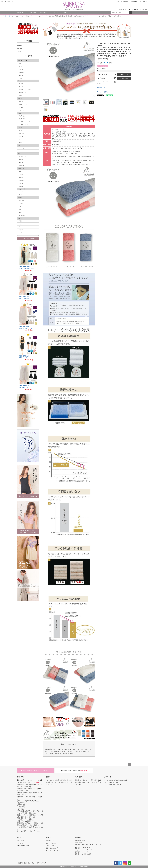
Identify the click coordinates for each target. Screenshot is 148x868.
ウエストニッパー (23, 104)
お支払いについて (51, 846)
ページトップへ (130, 764)
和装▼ (20, 154)
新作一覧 (8, 16)
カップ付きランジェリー (25, 90)
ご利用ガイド (134, 2)
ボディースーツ (23, 110)
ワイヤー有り (22, 119)
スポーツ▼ (21, 145)
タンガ (20, 130)
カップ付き (22, 163)
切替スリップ (22, 93)
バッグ (20, 233)
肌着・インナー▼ (22, 60)
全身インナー (22, 69)
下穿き (20, 96)
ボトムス (21, 230)
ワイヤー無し (22, 116)
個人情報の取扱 (41, 863)
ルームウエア (22, 203)
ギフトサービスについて (53, 850)
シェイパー (22, 101)
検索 (131, 13)
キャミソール (22, 84)
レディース (22, 148)
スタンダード (22, 133)
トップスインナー (23, 174)
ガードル (21, 107)
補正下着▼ (21, 99)
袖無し (20, 63)
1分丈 (20, 139)
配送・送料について (52, 843)
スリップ (21, 87)
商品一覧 (20, 13)
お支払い (49, 777)
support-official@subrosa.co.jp (118, 780)
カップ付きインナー (24, 72)
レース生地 (22, 215)
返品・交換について (52, 848)
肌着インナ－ (22, 166)
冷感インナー (22, 75)
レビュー (55, 13)
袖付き (20, 66)
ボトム (20, 78)
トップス (21, 224)
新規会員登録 (21, 841)
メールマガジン (143, 2)
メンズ (20, 142)
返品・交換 (78, 777)
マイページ (44, 13)
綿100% (20, 48)
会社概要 (78, 837)
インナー (21, 195)
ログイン (119, 2)
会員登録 (126, 2)
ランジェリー (22, 157)
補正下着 (21, 160)
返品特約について (102, 87)
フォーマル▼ (21, 168)
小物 (20, 206)
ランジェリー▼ (22, 81)
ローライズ (22, 136)
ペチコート (21, 51)
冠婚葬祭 (21, 186)
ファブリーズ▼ (22, 189)
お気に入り (32, 13)
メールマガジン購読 (23, 846)
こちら (66, 782)
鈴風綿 (19, 46)
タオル (20, 212)
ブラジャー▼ (21, 113)
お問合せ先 (108, 777)
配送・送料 (20, 777)
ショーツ (21, 192)
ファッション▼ (22, 218)
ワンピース (22, 227)
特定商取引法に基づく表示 (26, 863)
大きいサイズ (22, 200)
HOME (2, 16)
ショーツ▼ (21, 128)
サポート (49, 837)
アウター (21, 221)
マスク (20, 209)
